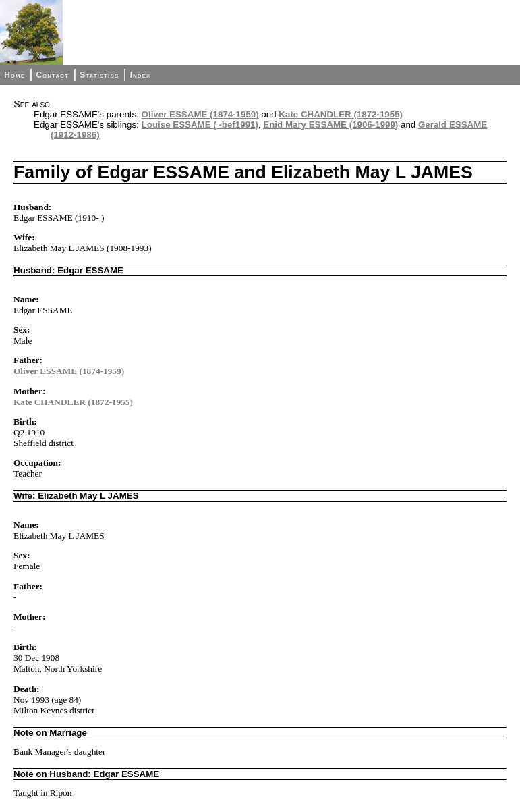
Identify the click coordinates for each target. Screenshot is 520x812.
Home (15, 75)
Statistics (99, 75)
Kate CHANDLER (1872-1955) (341, 114)
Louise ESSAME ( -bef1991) (200, 125)
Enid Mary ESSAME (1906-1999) (330, 125)
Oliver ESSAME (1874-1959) (200, 114)
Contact (52, 75)
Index (141, 75)
